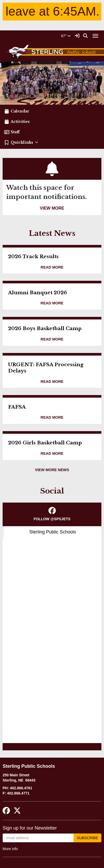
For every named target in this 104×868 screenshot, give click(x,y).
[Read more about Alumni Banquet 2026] (52, 303)
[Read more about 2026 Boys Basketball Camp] (52, 339)
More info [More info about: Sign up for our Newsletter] (10, 849)
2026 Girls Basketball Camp (45, 443)
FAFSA (17, 407)
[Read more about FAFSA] (52, 418)
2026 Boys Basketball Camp (45, 328)
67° (66, 36)
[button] (52, 142)
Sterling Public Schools (53, 532)
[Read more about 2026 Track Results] (52, 267)
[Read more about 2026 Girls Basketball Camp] (52, 454)
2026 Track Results (33, 256)
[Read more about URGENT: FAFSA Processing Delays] (52, 382)
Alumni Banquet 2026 (38, 293)
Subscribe (87, 838)
